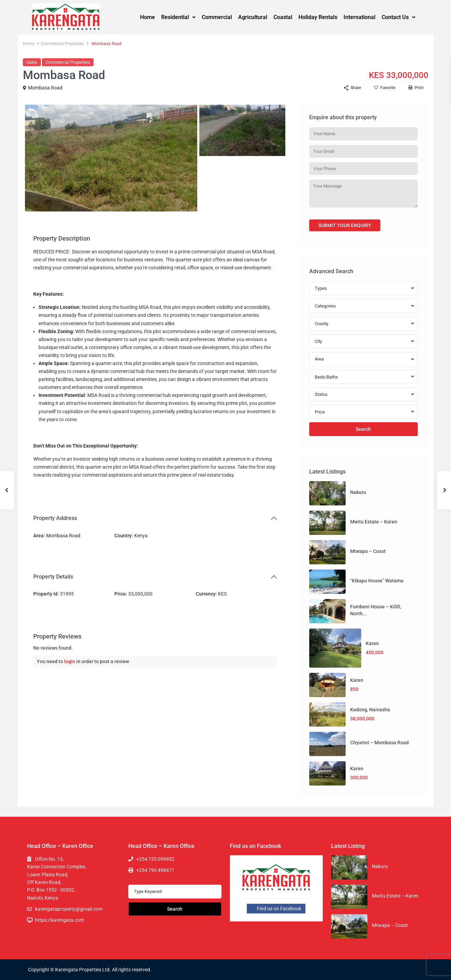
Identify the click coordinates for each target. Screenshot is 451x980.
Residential (178, 17)
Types (321, 288)
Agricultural (253, 17)
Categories (325, 306)
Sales (32, 62)
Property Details (53, 577)
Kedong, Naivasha (370, 710)
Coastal (283, 17)
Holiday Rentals (318, 17)
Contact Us (398, 17)
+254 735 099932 (155, 859)
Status (321, 394)
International (359, 17)
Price (320, 412)
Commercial (217, 17)
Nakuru (358, 492)
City (318, 341)
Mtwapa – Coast (368, 551)
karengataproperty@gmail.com (69, 909)
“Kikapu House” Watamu (377, 581)
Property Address (55, 518)
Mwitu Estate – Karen (374, 522)
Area (319, 359)
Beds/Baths (326, 377)
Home (148, 17)
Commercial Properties (62, 44)
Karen (372, 643)
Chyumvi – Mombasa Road (379, 743)
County (322, 324)
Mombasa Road (45, 88)
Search (363, 429)
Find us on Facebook (276, 909)
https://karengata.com (59, 920)
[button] (178, 17)
